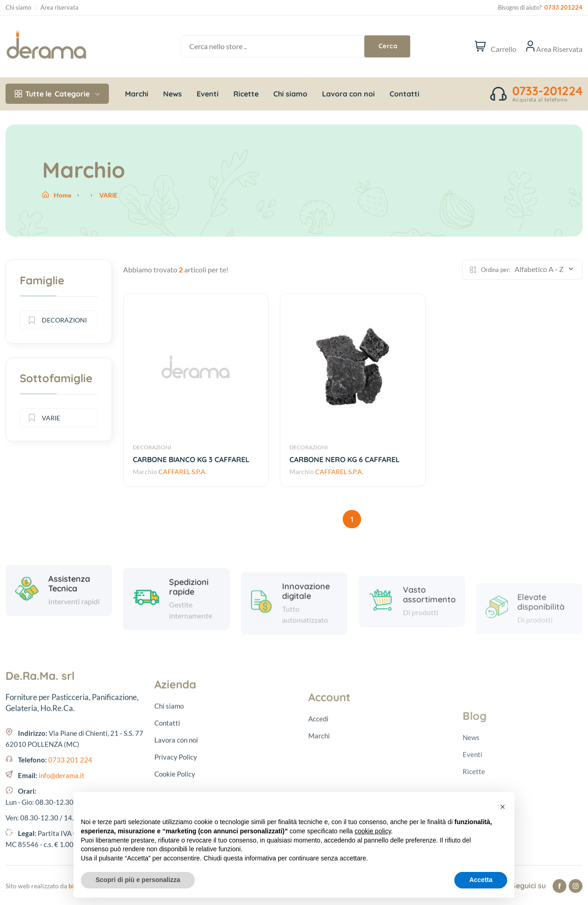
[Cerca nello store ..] (284, 46)
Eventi (208, 94)
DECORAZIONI (152, 447)
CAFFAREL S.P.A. (183, 472)
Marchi (137, 94)
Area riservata (59, 8)
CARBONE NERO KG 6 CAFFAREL (345, 459)
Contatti (404, 94)
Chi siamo (18, 8)
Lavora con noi (348, 94)
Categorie (57, 94)
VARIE (44, 418)
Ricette (246, 94)
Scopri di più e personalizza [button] (138, 880)
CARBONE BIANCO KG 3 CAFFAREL (191, 459)
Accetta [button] (481, 880)
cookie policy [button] (373, 831)
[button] (503, 807)
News (172, 94)
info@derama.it (62, 862)
